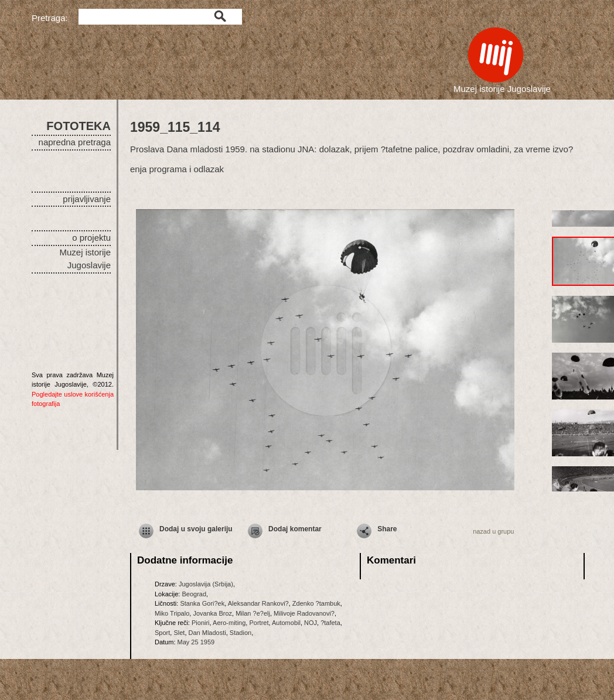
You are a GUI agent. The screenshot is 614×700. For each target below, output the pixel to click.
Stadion (241, 633)
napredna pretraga (75, 142)
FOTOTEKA (79, 126)
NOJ (311, 623)
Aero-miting (229, 623)
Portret (259, 623)
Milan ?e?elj (253, 613)
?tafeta (330, 623)
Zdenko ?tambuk (316, 603)
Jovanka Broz (212, 613)
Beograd (194, 594)
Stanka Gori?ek (202, 603)
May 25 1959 (196, 642)
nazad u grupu (493, 531)
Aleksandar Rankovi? (258, 603)
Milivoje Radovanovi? (304, 613)
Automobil (286, 623)
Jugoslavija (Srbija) (206, 584)
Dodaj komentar (295, 529)
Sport (162, 633)
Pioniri (201, 623)
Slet (179, 633)
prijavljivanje (87, 199)
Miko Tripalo (172, 613)
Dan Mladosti (207, 633)
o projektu (91, 238)
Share (387, 529)
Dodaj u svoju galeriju (196, 529)
